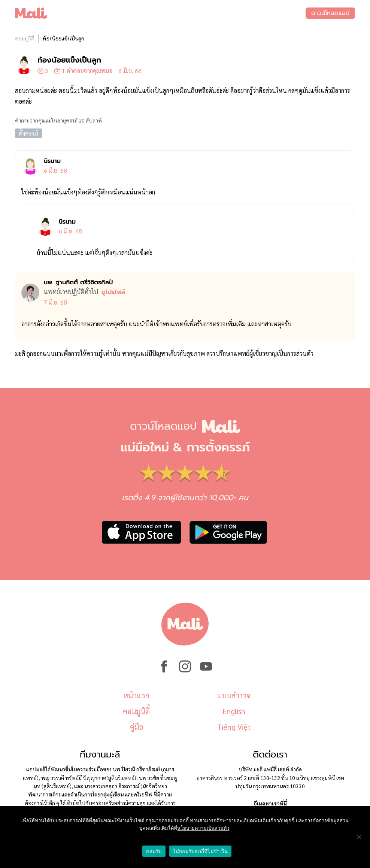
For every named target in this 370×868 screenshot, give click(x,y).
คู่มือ (137, 727)
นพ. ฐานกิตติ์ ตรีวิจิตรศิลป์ (78, 282)
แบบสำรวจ (234, 695)
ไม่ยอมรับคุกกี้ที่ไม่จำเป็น (200, 851)
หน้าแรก (136, 695)
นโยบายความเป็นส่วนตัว (203, 828)
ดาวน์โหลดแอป (330, 13)
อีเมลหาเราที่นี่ (270, 803)
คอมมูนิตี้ (25, 38)
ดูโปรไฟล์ (113, 292)
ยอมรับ (154, 851)
